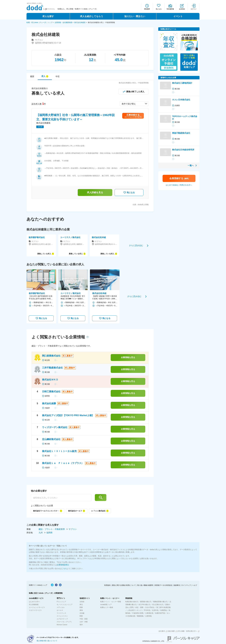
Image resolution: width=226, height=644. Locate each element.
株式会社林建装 (80, 22)
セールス (60, 610)
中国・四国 (84, 619)
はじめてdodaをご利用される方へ (179, 185)
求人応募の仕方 (158, 604)
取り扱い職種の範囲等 (145, 585)
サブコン (73, 529)
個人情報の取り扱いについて (47, 641)
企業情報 (148, 616)
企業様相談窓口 (63, 565)
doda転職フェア (106, 604)
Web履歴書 (170, 9)
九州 (41, 533)
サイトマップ (186, 585)
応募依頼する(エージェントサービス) (133, 116)
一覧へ (191, 165)
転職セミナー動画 (107, 607)
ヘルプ (195, 585)
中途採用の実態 (138, 613)
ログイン (194, 9)
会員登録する (179, 178)
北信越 (82, 613)
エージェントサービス (37, 607)
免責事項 (177, 585)
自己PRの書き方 (144, 604)
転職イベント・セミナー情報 (111, 602)
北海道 (82, 602)
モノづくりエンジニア (65, 604)
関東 (81, 607)
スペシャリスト (62, 616)
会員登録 (182, 9)
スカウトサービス (35, 610)
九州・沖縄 (84, 622)
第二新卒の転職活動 (164, 607)
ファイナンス (61, 613)
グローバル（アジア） (65, 622)
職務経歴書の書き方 (160, 602)
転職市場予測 (160, 613)
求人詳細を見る (95, 192)
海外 (81, 625)
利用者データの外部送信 (163, 585)
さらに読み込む (136, 245)
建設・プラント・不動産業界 (52, 529)
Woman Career (62, 625)
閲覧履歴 (147, 9)
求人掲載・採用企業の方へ (188, 631)
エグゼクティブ (62, 619)
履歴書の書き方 (146, 602)
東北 (81, 604)
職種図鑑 (140, 616)
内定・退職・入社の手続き (145, 607)
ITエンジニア (61, 602)
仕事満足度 (149, 613)
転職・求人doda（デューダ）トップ (39, 22)
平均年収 (147, 610)
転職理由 (164, 610)
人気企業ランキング (135, 610)
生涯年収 (155, 610)
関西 (81, 616)
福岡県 (49, 533)
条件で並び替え (129, 104)
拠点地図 (172, 631)
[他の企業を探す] (61, 498)
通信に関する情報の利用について (124, 585)
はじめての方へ (35, 602)
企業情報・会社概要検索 (63, 22)
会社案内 (162, 631)
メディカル (61, 607)
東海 (81, 610)
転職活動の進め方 (132, 602)
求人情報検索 (34, 604)
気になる (159, 9)
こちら (64, 569)
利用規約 (107, 585)
